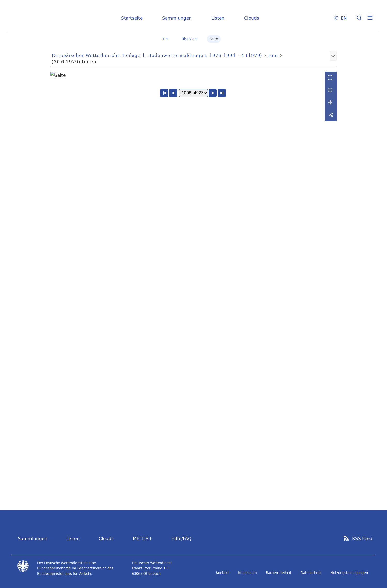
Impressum (247, 573)
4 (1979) (252, 55)
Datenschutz (311, 573)
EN (344, 18)
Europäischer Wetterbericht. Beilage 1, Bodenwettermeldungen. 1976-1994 (144, 55)
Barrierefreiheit (279, 573)
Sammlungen (177, 18)
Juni (273, 55)
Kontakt (222, 573)
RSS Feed (362, 539)
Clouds (252, 18)
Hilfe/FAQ (181, 539)
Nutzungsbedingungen (349, 573)
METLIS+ (142, 539)
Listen (218, 18)
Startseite (132, 18)
